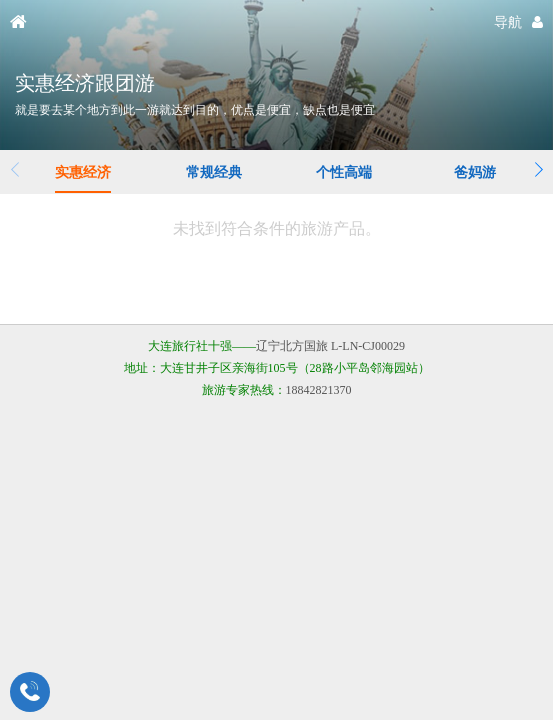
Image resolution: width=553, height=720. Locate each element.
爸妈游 (475, 172)
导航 (508, 22)
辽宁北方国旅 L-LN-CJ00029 (330, 346)
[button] (538, 169)
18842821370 (319, 390)
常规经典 (214, 172)
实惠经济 (83, 172)
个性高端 (344, 172)
